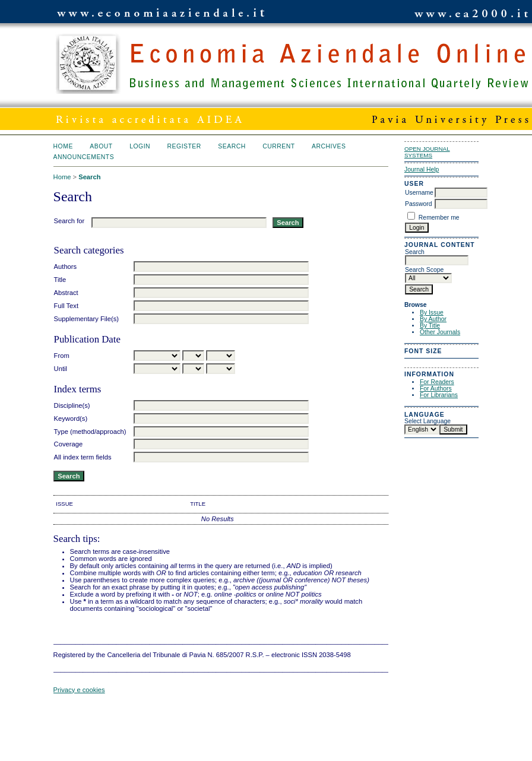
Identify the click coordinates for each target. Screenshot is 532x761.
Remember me (439, 218)
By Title (430, 326)
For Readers (437, 382)
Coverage (69, 444)
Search (232, 146)
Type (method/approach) (90, 432)
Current (278, 146)
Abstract (66, 293)
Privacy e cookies (79, 690)
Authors (66, 267)
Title (60, 280)
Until (61, 369)
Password (419, 204)
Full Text (66, 306)
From (62, 356)
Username (419, 193)
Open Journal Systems (427, 152)
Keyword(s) (71, 418)
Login (140, 146)
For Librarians (439, 395)
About (101, 146)
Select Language (427, 421)
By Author (433, 319)
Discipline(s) (72, 405)
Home (63, 146)
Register (184, 146)
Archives (329, 146)
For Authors (436, 389)
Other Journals (440, 332)
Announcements (84, 157)
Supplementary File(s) (86, 319)
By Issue (432, 313)
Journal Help (422, 169)
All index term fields (83, 457)
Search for (69, 221)
